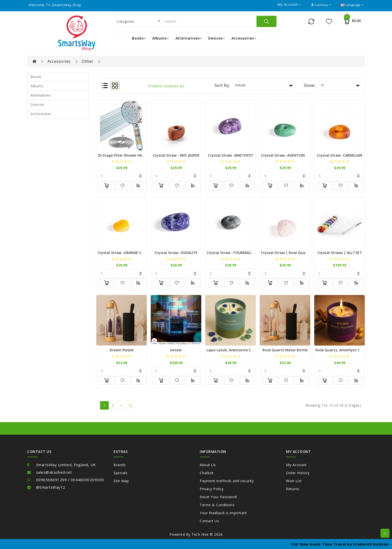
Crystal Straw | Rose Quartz (286, 253)
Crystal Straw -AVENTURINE (285, 155)
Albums (161, 38)
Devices (217, 38)
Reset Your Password (218, 497)
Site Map (121, 481)
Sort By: (222, 85)
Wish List (294, 481)
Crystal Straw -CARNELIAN (339, 155)
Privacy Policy (212, 489)
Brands (120, 465)
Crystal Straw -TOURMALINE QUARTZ (239, 253)
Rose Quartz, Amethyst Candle (342, 350)
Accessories (244, 38)
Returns (293, 489)
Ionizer (176, 350)
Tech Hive (200, 534)
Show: (310, 85)
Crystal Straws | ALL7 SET (340, 253)
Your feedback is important (223, 513)
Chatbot (207, 473)
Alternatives (189, 38)
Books (139, 38)
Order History (298, 473)
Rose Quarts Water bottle (285, 350)
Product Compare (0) (166, 86)
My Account (296, 465)
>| (131, 405)
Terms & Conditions (217, 505)
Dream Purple (122, 350)
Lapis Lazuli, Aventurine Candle (234, 350)
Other (88, 61)
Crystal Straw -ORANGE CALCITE (125, 253)
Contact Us (209, 521)
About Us (208, 465)
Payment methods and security (227, 481)
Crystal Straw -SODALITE (176, 253)
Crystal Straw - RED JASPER (176, 155)
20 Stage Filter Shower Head (122, 155)
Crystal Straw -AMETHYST (231, 155)
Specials (120, 473)
